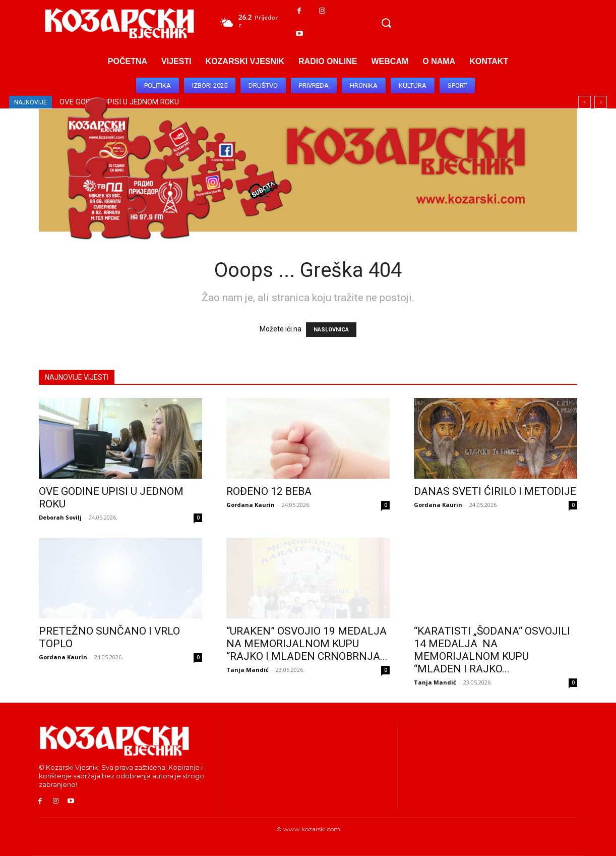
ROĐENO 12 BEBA (269, 491)
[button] (386, 23)
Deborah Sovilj (60, 517)
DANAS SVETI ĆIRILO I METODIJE (495, 491)
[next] (601, 102)
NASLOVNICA (331, 330)
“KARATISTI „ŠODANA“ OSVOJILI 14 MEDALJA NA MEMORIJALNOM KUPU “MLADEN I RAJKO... (492, 650)
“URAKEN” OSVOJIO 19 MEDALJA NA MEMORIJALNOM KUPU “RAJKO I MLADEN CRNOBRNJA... (307, 644)
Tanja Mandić (248, 670)
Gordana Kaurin (251, 505)
